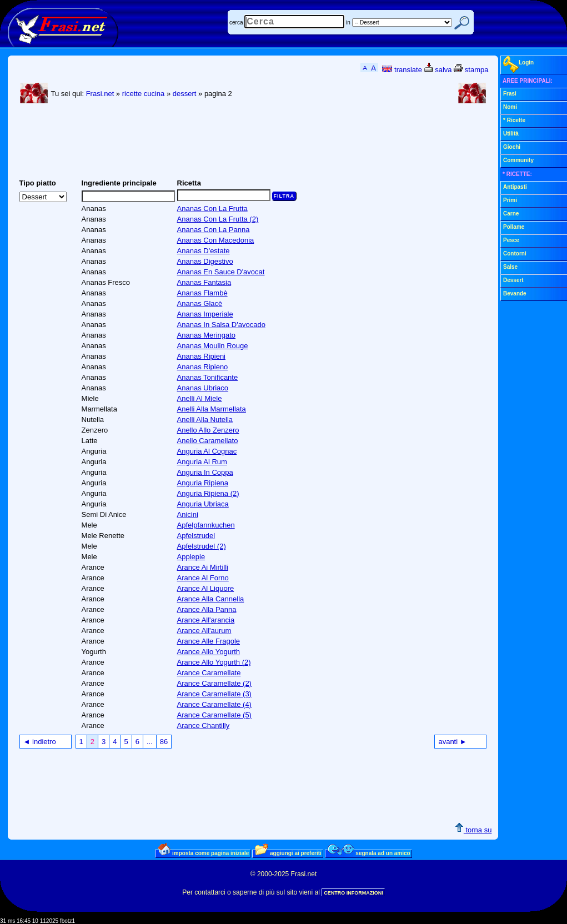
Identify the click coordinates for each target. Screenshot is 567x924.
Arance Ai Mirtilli (203, 567)
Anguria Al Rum (202, 462)
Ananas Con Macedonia (216, 240)
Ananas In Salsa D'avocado (221, 325)
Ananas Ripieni (201, 356)
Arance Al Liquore (206, 588)
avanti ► (452, 742)
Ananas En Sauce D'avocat (221, 272)
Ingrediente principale (119, 183)
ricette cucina (144, 94)
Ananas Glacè (200, 303)
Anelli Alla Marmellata (212, 409)
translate (402, 70)
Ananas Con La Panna (214, 230)
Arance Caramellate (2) (214, 683)
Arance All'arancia (206, 620)
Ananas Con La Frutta (212, 209)
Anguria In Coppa (205, 472)
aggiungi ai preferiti (288, 853)
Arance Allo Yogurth (209, 652)
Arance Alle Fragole (209, 641)
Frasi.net (100, 94)
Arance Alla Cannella (211, 599)
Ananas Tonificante (208, 377)
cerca (236, 22)
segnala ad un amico (369, 853)
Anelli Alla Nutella (205, 420)
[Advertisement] (220, 145)
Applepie (191, 557)
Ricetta (189, 183)
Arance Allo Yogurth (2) (214, 662)
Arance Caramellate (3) (214, 694)
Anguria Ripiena (203, 483)
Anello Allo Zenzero (208, 430)
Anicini (188, 514)
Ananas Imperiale (205, 314)
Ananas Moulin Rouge (213, 346)
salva (438, 70)
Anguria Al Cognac (207, 451)
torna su (473, 830)
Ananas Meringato (207, 335)
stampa (471, 70)
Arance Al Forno (203, 578)
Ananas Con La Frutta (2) (218, 219)
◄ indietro (40, 742)
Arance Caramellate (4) (214, 704)
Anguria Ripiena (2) (208, 493)
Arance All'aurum (204, 631)
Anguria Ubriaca (203, 504)
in (348, 22)
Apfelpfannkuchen (206, 525)
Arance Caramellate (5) (214, 715)
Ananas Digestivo (205, 261)
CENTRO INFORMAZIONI (353, 893)
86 (164, 742)
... (150, 742)
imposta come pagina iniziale (203, 853)
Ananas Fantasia (204, 282)
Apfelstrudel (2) (202, 546)
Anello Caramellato (208, 441)
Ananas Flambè (202, 293)
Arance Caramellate (209, 673)
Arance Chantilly (204, 725)
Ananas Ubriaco (203, 388)
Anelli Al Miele (200, 398)
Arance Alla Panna (207, 609)
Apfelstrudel (196, 536)
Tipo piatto (38, 183)
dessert (185, 94)
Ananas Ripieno (203, 367)
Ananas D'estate (204, 251)
